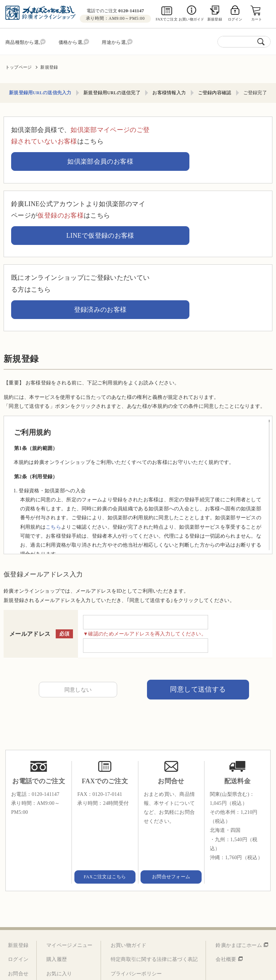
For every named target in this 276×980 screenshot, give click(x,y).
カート (257, 19)
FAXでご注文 (167, 19)
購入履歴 (57, 875)
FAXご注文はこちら (105, 792)
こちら (53, 439)
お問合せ (18, 889)
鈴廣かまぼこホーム (239, 861)
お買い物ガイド (191, 19)
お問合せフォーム (171, 792)
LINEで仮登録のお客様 (211, 179)
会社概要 (226, 875)
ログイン (18, 875)
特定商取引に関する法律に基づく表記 (154, 875)
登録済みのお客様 (211, 224)
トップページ (19, 65)
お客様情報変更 (64, 903)
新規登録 (215, 19)
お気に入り (59, 889)
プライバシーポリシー (136, 889)
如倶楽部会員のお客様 (211, 133)
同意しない (78, 603)
